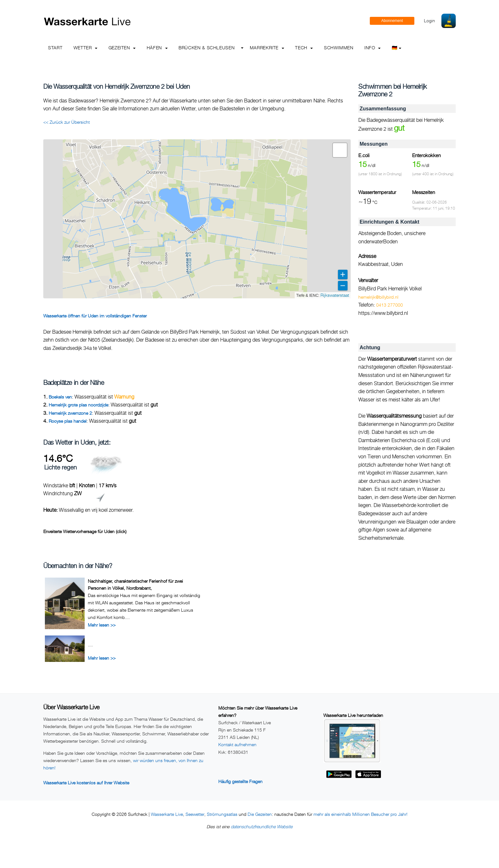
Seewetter (195, 814)
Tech (304, 48)
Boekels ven (60, 397)
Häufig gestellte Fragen (240, 781)
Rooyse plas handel (68, 421)
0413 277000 (390, 305)
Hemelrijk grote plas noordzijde (78, 405)
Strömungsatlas (222, 814)
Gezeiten (122, 48)
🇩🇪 (397, 48)
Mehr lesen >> (102, 625)
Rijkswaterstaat (335, 295)
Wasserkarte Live (167, 814)
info (372, 48)
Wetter (85, 48)
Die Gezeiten (260, 814)
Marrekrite (267, 48)
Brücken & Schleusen (207, 48)
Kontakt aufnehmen (237, 744)
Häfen (157, 48)
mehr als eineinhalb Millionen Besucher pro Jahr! (360, 814)
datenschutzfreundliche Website (262, 826)
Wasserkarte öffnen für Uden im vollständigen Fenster (95, 316)
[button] (340, 150)
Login (429, 21)
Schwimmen (339, 48)
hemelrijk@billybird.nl (378, 297)
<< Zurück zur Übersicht (67, 122)
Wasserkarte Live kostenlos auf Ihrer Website (86, 783)
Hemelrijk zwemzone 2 (70, 413)
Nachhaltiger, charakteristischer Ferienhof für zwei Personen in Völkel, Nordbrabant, (135, 584)
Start (55, 48)
